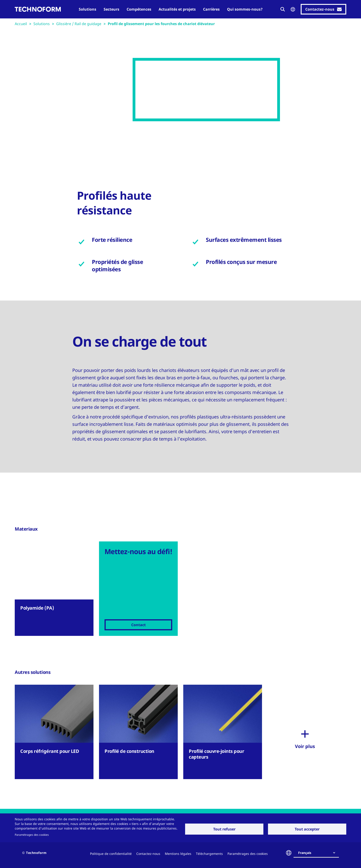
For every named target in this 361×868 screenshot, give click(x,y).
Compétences (139, 9)
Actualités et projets (177, 9)
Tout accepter (307, 829)
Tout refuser (224, 829)
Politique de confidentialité (111, 854)
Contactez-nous (148, 854)
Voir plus (305, 746)
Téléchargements (209, 854)
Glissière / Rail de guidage (79, 24)
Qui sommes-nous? (245, 9)
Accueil (21, 24)
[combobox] (318, 853)
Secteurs (111, 9)
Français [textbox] (305, 853)
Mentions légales (178, 854)
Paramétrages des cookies (32, 835)
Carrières (211, 9)
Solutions (87, 9)
